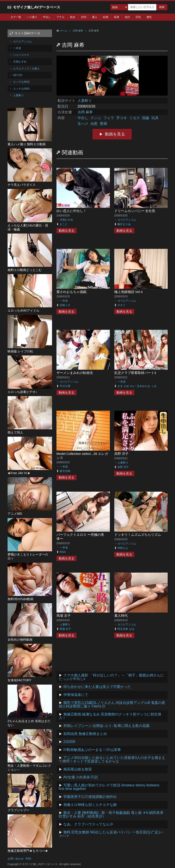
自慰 (94, 124)
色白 (127, 17)
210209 (69, 742)
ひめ (127, 386)
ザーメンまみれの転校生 (75, 373)
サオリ (121, 305)
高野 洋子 (121, 454)
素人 (95, 17)
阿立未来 (123, 629)
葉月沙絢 (65, 471)
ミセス (135, 118)
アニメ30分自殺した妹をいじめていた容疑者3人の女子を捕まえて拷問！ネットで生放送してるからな (112, 759)
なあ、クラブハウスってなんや (88, 824)
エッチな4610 (21, 82)
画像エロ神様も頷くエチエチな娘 (90, 805)
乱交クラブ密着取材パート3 (135, 373)
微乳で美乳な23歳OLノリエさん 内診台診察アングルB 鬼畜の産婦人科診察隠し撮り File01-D (112, 704)
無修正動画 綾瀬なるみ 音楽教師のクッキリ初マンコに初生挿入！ (110, 716)
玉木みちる (143, 386)
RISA (63, 552)
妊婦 (106, 17)
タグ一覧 (16, 17)
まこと (64, 224)
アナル (60, 17)
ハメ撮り (32, 17)
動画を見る (115, 134)
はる (132, 629)
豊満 (103, 124)
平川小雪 (65, 386)
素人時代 (121, 616)
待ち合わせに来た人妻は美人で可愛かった (97, 687)
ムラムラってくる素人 (26, 69)
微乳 (149, 17)
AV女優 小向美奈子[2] (80, 777)
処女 (73, 17)
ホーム (64, 31)
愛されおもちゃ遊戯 (71, 292)
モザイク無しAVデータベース (37, 7)
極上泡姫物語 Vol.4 (129, 292)
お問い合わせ (16, 859)
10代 (84, 17)
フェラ (109, 118)
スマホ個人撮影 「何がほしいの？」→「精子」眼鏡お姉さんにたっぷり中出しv (111, 677)
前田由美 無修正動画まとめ (85, 734)
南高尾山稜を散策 (78, 769)
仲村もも (123, 548)
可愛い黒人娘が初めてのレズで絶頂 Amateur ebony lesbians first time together (109, 787)
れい (133, 386)
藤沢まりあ (124, 224)
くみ (154, 386)
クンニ (96, 118)
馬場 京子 (64, 616)
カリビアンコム (127, 220)
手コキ (122, 118)
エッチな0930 (21, 89)
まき (120, 386)
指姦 (146, 118)
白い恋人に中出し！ (71, 211)
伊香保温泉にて (76, 695)
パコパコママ (21, 55)
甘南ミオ (65, 305)
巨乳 (138, 17)
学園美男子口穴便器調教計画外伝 (90, 797)
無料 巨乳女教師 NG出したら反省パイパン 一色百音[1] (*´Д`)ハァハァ (111, 834)
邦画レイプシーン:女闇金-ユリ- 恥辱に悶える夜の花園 (107, 726)
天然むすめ (66, 220)
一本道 (64, 301)
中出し (47, 17)
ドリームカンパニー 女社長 (135, 211)
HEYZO (18, 75)
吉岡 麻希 (78, 31)
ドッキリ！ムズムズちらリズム (138, 535)
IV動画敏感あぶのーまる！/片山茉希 (92, 750)
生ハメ (83, 124)
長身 (117, 17)
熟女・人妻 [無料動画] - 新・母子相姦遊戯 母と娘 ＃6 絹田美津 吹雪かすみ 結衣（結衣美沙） (111, 814)
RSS (29, 859)
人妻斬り (85, 101)
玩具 (155, 118)
